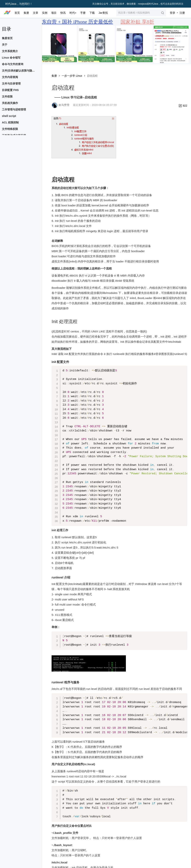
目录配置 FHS (10, 90)
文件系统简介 (10, 51)
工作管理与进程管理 (14, 109)
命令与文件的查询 (13, 64)
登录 (172, 13)
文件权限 (7, 97)
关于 (5, 45)
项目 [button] (54, 13)
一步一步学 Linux (72, 76)
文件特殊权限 (10, 129)
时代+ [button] (73, 13)
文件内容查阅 (10, 77)
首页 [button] (17, 13)
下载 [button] (92, 13)
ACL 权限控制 (10, 122)
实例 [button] (45, 13)
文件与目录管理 (11, 84)
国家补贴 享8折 (137, 22)
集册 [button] (26, 13)
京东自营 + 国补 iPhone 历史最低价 (75, 22)
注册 (182, 13)
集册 (54, 76)
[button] (141, 13)
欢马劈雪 (64, 105)
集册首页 (7, 38)
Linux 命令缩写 (11, 58)
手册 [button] (83, 13)
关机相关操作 (10, 103)
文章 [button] (36, 13)
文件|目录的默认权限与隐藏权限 (20, 71)
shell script (9, 116)
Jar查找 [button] (103, 13)
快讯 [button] (63, 13)
